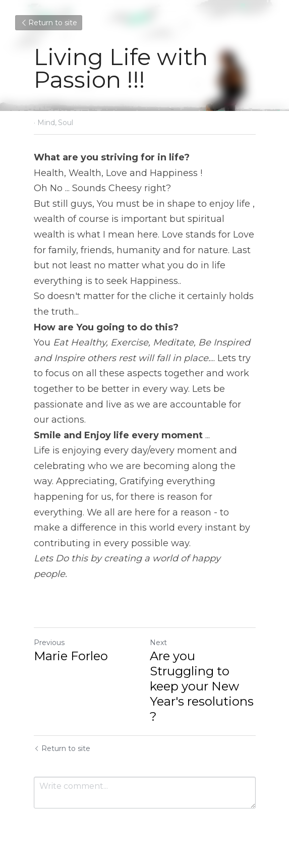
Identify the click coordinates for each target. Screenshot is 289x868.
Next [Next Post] (158, 643)
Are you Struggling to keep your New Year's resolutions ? (202, 686)
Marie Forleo (71, 656)
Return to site (49, 23)
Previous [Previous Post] (49, 643)
